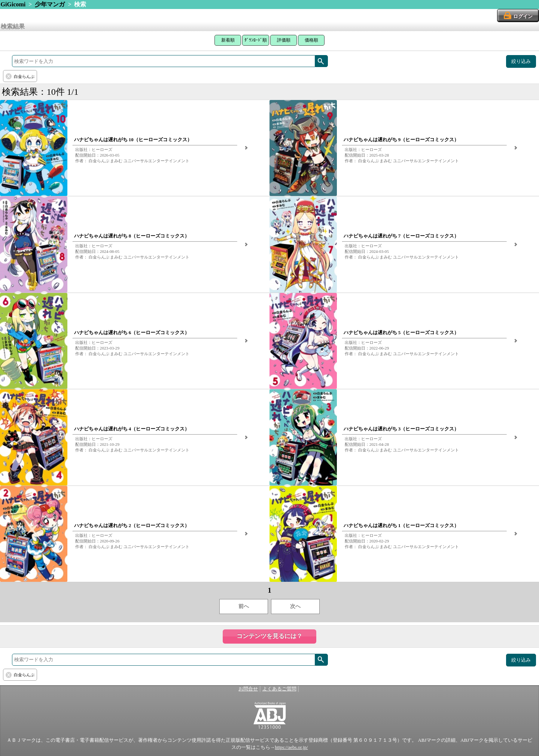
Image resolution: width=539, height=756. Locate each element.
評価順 (284, 40)
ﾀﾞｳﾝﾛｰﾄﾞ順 (256, 40)
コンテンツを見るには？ (269, 636)
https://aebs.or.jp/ (291, 747)
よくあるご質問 (279, 689)
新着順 (228, 40)
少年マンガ (50, 4)
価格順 (311, 40)
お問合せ (248, 689)
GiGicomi (13, 4)
